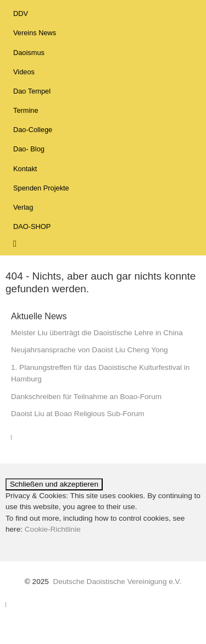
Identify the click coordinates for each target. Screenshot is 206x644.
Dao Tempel (32, 91)
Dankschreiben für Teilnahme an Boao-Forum (86, 397)
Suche (22, 243)
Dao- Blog (29, 149)
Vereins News (35, 33)
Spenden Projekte (41, 188)
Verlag (23, 207)
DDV (21, 13)
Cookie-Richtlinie (53, 529)
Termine (26, 110)
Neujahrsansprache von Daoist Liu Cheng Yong (90, 350)
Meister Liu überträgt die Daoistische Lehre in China (97, 333)
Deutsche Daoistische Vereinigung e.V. (117, 582)
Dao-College (33, 130)
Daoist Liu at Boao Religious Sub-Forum (78, 414)
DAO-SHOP (32, 227)
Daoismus (29, 53)
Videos (24, 72)
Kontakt (25, 169)
